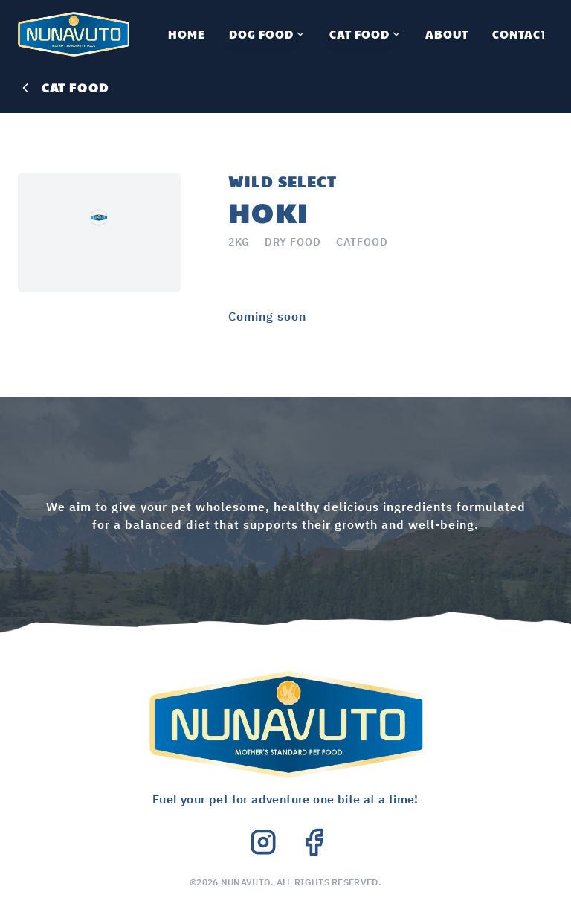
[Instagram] (263, 842)
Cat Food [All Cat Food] (365, 34)
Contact (520, 34)
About (447, 34)
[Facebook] (314, 842)
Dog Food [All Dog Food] (267, 34)
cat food (64, 87)
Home (187, 34)
